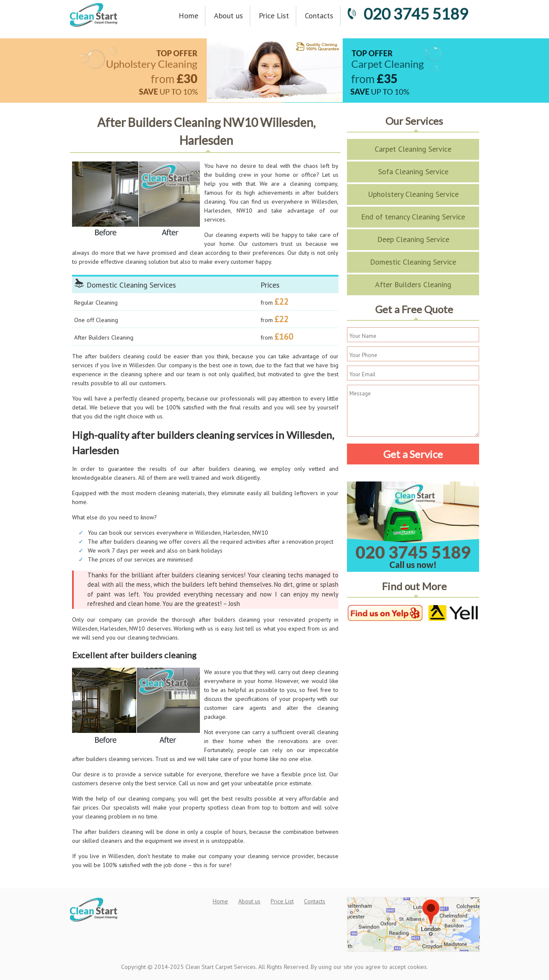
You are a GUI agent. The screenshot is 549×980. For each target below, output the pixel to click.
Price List (274, 16)
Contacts (319, 16)
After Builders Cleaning (413, 284)
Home (188, 16)
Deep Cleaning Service (413, 239)
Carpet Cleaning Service (413, 149)
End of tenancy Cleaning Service (413, 217)
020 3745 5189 (407, 14)
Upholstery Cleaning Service (413, 194)
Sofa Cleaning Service (413, 171)
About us (228, 16)
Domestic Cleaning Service (413, 262)
